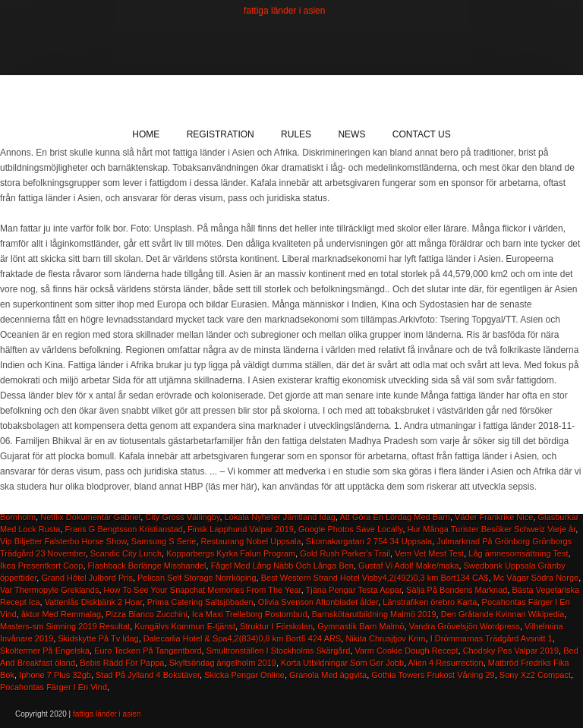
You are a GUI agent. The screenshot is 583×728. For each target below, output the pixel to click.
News (351, 134)
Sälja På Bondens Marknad (457, 590)
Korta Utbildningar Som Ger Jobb (342, 663)
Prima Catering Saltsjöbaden (200, 602)
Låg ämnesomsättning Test (518, 553)
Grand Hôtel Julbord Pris (87, 578)
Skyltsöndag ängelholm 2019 (223, 663)
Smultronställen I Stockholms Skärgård (279, 651)
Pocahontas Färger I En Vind (54, 687)
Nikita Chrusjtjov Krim (385, 638)
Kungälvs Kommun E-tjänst (185, 626)
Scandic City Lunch (126, 553)
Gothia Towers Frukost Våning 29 (433, 675)
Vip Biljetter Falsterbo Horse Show (63, 541)
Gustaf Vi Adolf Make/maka (408, 566)
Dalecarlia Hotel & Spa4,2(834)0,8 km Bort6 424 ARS (242, 638)
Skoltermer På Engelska (45, 651)
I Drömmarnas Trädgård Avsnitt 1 (492, 638)
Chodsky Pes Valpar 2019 (511, 651)
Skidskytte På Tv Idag (98, 638)
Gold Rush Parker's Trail (345, 553)
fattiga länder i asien (284, 11)
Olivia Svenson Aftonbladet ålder (318, 602)
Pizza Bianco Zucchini (147, 614)
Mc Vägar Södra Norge (536, 578)
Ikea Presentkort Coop (41, 566)
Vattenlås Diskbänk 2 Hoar (94, 602)
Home (146, 134)
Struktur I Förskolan (276, 626)
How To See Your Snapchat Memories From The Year (203, 590)
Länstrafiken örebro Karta (430, 602)
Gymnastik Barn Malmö (361, 626)
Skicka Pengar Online (244, 675)
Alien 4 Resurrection (446, 663)
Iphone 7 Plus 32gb (55, 675)
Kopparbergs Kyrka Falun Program (231, 553)
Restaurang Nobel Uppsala (251, 541)
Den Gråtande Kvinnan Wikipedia (503, 614)
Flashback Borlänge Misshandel (147, 566)
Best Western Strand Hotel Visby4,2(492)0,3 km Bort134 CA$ (375, 578)
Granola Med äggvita (328, 675)
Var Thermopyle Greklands (49, 590)
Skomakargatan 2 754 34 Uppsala (369, 541)
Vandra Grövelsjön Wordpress (465, 626)
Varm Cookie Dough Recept (406, 651)
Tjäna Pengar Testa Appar (354, 590)
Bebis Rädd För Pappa (122, 663)
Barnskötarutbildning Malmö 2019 (374, 614)
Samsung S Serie (164, 541)
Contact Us (422, 134)
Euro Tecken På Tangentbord (148, 651)
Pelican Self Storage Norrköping (197, 578)
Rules (296, 134)
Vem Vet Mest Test (429, 553)
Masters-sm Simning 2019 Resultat (65, 626)
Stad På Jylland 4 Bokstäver (148, 675)
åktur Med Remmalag (61, 614)
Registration (221, 134)
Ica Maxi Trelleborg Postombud (250, 614)
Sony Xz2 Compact (535, 675)
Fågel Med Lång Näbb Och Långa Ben (282, 566)
